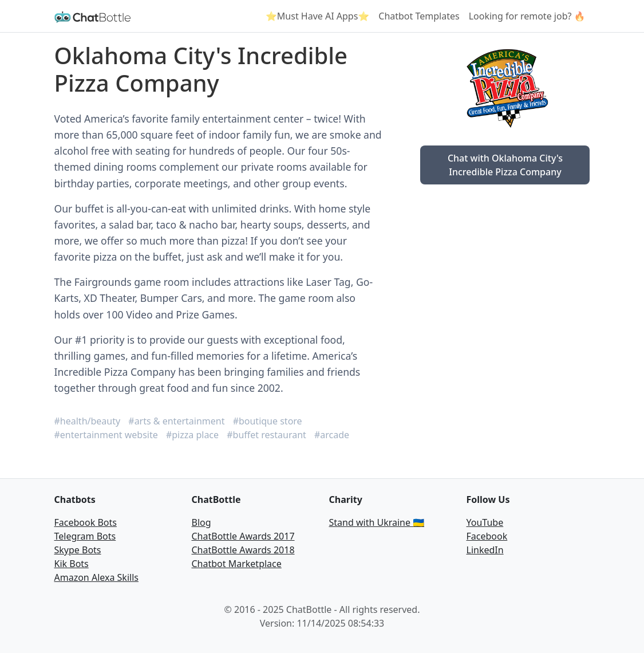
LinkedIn (485, 550)
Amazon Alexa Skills (96, 577)
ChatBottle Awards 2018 (243, 550)
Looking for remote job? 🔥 (527, 16)
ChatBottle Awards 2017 (243, 536)
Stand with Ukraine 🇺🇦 (377, 522)
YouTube (485, 522)
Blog (202, 522)
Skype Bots (78, 550)
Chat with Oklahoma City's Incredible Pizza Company (505, 165)
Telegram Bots (85, 536)
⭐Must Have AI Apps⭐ (317, 16)
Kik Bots (72, 564)
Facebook (487, 536)
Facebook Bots (86, 522)
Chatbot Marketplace (237, 564)
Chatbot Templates (419, 16)
